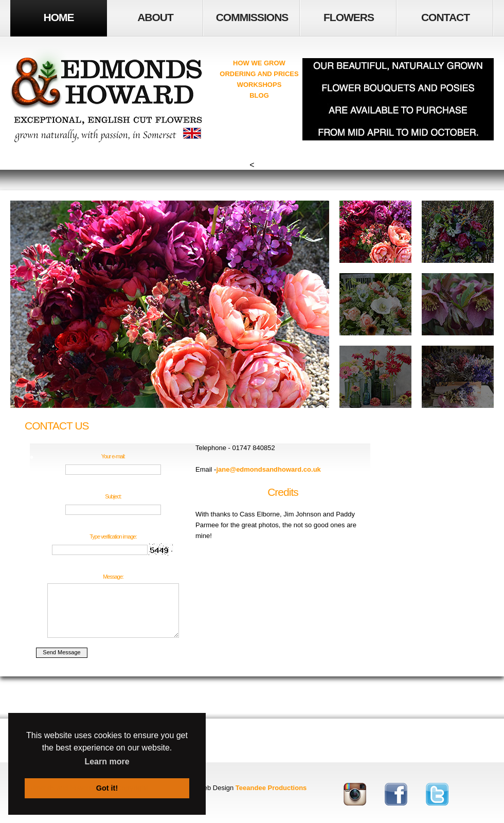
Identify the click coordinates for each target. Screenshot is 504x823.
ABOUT (155, 17)
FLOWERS (349, 17)
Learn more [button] (107, 762)
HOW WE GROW (259, 63)
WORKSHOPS (259, 85)
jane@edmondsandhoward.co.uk (268, 469)
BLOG (259, 95)
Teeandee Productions (271, 788)
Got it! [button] (107, 788)
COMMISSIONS (252, 17)
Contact (445, 17)
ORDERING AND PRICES (259, 74)
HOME (59, 17)
